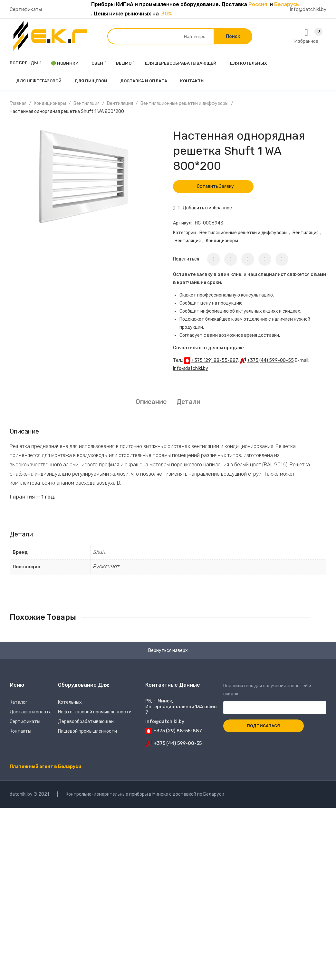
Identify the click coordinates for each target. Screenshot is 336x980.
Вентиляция (86, 103)
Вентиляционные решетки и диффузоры (184, 103)
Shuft (100, 552)
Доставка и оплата (31, 712)
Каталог (19, 702)
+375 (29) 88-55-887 (215, 360)
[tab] (151, 402)
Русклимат (106, 567)
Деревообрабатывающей (86, 722)
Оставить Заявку (215, 186)
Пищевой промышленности (87, 731)
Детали (188, 402)
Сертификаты (26, 9)
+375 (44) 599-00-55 (270, 360)
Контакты (20, 731)
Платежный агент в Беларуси (45, 767)
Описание (151, 402)
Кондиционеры (50, 103)
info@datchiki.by (308, 9)
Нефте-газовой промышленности (95, 712)
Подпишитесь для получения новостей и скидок (275, 697)
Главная (18, 103)
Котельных (70, 702)
